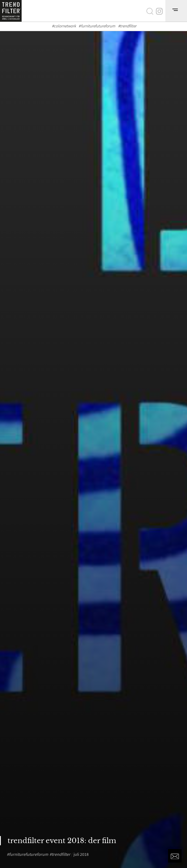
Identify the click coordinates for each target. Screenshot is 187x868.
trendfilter (61, 854)
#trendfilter (127, 26)
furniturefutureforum (29, 854)
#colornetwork (64, 26)
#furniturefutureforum (97, 26)
